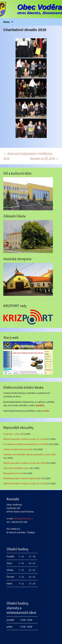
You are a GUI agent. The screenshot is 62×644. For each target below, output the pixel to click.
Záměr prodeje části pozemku (18, 449)
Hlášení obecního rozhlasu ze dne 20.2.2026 (25, 463)
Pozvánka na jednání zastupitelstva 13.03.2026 (26, 444)
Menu (7, 22)
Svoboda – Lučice (12, 434)
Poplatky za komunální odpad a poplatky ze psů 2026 (29, 454)
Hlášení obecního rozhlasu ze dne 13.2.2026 (25, 483)
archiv (46, 411)
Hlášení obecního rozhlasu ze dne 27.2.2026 (25, 439)
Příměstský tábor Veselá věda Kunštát (22, 478)
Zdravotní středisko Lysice (16, 468)
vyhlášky (40, 405)
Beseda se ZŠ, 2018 (44, 158)
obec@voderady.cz (23, 518)
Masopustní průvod (13, 473)
